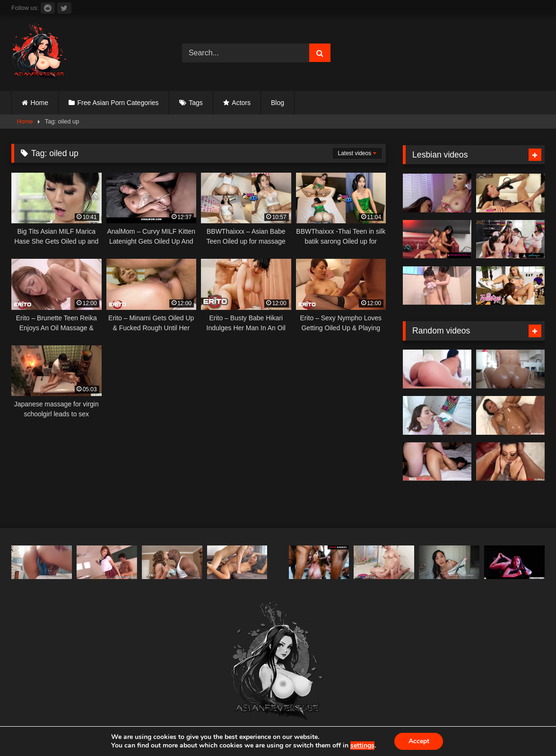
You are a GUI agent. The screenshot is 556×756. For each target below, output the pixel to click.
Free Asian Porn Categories (118, 103)
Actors (241, 103)
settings (362, 746)
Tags (196, 103)
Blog (278, 103)
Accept (419, 741)
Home (39, 103)
